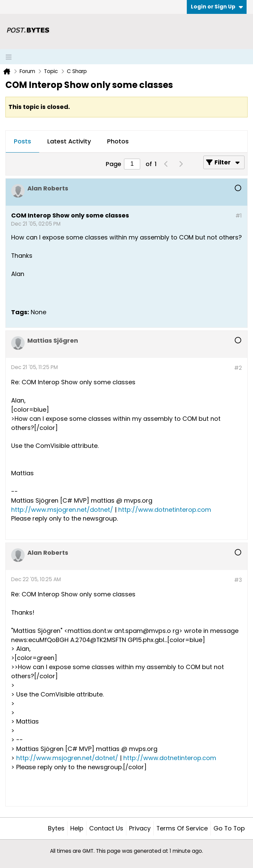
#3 (238, 580)
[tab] (22, 142)
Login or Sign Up (217, 7)
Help (77, 828)
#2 (238, 368)
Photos (118, 141)
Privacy (140, 828)
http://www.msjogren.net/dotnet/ (62, 510)
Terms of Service (182, 828)
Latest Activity (69, 141)
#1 (239, 216)
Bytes (56, 828)
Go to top (229, 828)
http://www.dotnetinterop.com (165, 510)
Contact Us (106, 828)
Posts (22, 141)
